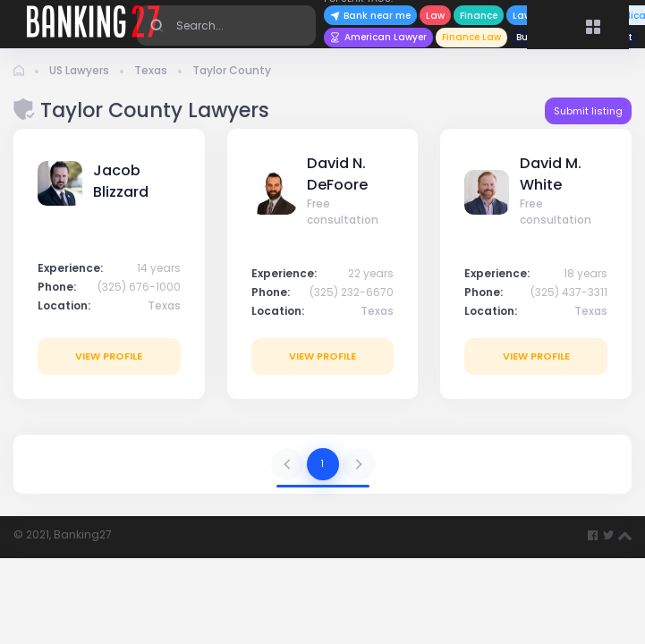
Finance (479, 16)
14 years (159, 268)
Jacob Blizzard (121, 181)
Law (435, 16)
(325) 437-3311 (569, 292)
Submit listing (588, 111)
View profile (109, 356)
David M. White (551, 174)
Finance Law (471, 37)
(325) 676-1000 (139, 287)
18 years (586, 273)
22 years (371, 273)
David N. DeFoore (337, 174)
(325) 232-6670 (352, 292)
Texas (151, 70)
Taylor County (232, 70)
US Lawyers (79, 70)
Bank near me (370, 16)
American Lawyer (378, 37)
